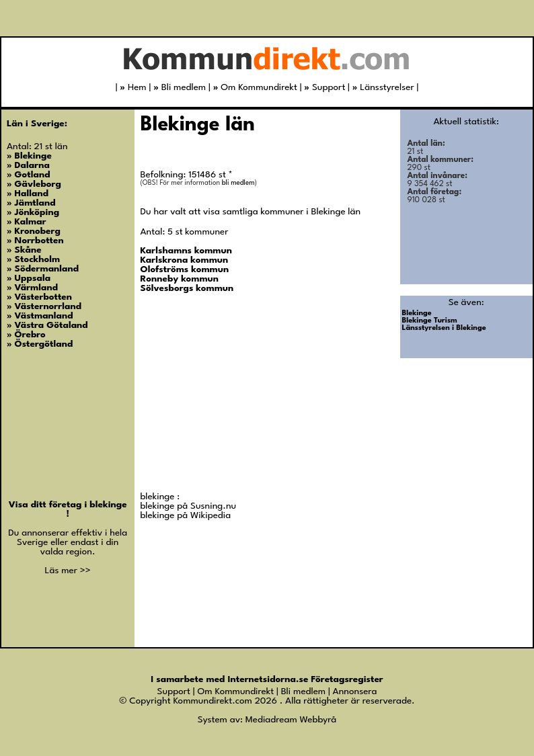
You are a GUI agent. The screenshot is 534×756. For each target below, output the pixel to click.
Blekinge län (198, 125)
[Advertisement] (241, 397)
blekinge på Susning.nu (189, 506)
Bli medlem (180, 87)
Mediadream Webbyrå (291, 720)
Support (325, 87)
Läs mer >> (68, 571)
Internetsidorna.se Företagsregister (305, 679)
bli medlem (238, 183)
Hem (133, 87)
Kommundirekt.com (212, 701)
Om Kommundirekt (255, 87)
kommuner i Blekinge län (310, 212)
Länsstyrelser (383, 87)
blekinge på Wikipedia (186, 515)
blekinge (108, 505)
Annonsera (355, 691)
